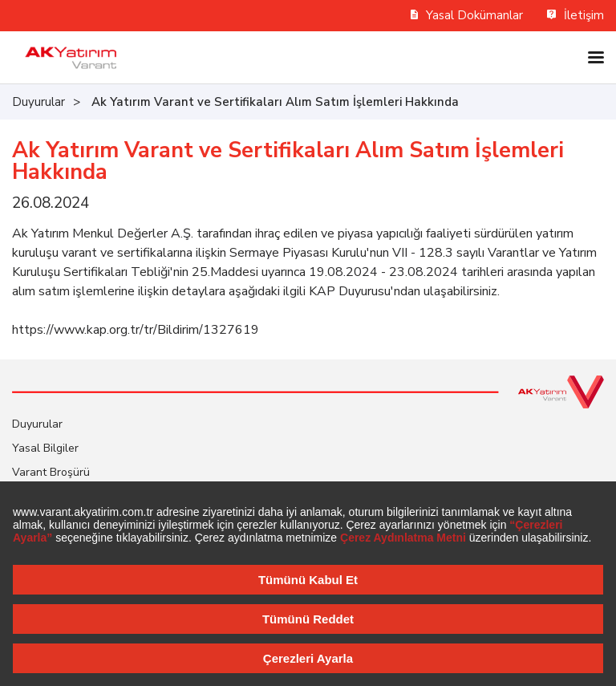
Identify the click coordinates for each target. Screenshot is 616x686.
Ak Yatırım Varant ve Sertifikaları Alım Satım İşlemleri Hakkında (275, 102)
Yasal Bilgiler (45, 448)
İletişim (575, 16)
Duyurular (38, 102)
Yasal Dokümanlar (467, 16)
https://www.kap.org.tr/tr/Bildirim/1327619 (136, 330)
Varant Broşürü (51, 472)
